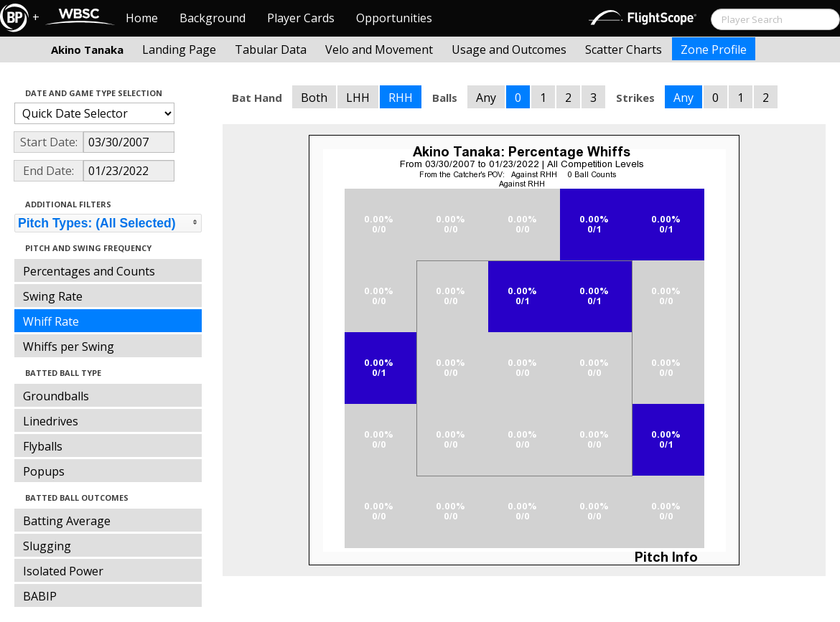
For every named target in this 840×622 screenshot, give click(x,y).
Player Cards (301, 18)
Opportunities (394, 18)
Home (142, 18)
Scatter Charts (624, 50)
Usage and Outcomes (509, 50)
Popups (44, 471)
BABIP (40, 596)
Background (213, 18)
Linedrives (51, 421)
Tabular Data (271, 50)
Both (314, 98)
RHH (401, 98)
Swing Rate (53, 296)
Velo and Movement (379, 50)
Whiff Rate (51, 321)
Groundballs (56, 396)
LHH (358, 98)
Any (486, 98)
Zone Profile (714, 50)
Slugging (47, 546)
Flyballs (43, 446)
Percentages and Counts (89, 271)
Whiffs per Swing (69, 347)
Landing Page (179, 50)
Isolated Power (63, 571)
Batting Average (67, 521)
